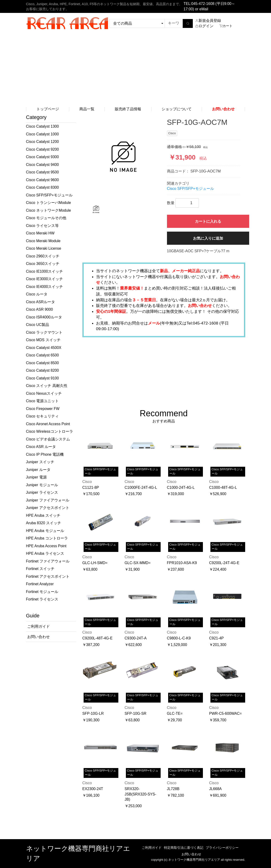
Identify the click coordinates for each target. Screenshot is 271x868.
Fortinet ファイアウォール (48, 561)
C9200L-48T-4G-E (98, 638)
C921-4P (217, 638)
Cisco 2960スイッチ (43, 256)
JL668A (215, 789)
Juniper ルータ (38, 470)
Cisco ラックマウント (44, 332)
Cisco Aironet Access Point (48, 424)
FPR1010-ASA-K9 (182, 563)
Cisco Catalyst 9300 (43, 157)
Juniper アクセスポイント (48, 508)
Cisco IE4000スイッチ (45, 287)
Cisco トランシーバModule (48, 203)
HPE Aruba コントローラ (47, 538)
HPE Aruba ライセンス (45, 553)
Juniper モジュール (42, 485)
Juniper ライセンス (42, 492)
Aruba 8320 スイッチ (44, 523)
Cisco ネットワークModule (48, 210)
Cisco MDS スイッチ (43, 340)
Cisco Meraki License (44, 248)
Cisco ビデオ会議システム (48, 439)
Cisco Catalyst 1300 (43, 126)
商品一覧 (87, 109)
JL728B (173, 789)
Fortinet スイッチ (40, 569)
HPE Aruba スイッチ (43, 515)
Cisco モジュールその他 (46, 218)
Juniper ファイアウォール (48, 500)
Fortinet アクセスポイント (48, 576)
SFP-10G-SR (136, 713)
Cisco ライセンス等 (43, 226)
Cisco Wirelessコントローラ (50, 431)
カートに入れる (208, 221)
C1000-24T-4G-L (181, 488)
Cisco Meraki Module (43, 241)
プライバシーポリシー (222, 848)
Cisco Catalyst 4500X (44, 348)
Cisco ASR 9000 (40, 309)
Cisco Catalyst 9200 (43, 149)
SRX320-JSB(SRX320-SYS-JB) (141, 794)
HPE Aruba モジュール (45, 531)
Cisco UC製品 (38, 325)
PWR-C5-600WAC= (226, 713)
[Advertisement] (135, 69)
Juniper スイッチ (40, 462)
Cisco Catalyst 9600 (43, 180)
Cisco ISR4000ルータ (44, 317)
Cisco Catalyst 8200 (43, 370)
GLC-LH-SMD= (95, 563)
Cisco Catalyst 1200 (43, 142)
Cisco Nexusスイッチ (44, 393)
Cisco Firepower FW (43, 409)
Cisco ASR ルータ (41, 447)
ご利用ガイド (152, 848)
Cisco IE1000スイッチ (45, 271)
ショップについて (177, 109)
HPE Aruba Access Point (46, 546)
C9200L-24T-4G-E (224, 563)
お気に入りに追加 (208, 238)
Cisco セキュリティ (43, 416)
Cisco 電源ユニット (43, 401)
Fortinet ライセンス (42, 599)
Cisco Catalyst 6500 (43, 355)
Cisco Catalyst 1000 (43, 134)
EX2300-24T (93, 789)
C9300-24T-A (136, 638)
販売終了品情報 (128, 109)
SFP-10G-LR (93, 713)
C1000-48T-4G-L (223, 488)
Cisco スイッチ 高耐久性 (47, 386)
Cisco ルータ (37, 294)
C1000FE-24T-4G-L (141, 488)
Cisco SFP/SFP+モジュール (49, 195)
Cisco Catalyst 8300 (43, 187)
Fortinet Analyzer (40, 584)
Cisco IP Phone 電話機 (45, 454)
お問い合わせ (191, 854)
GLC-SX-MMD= (138, 563)
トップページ (48, 109)
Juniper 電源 (36, 477)
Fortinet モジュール (42, 592)
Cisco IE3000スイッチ (45, 279)
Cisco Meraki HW (40, 233)
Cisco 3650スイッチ (43, 264)
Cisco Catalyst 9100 (43, 378)
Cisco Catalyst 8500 (43, 363)
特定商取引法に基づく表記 (184, 848)
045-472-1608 (203, 4)
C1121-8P (91, 488)
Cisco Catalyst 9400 (43, 165)
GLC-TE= (175, 713)
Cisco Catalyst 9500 (43, 172)
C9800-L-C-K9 (179, 638)
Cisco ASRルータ (41, 302)
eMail (204, 9)
